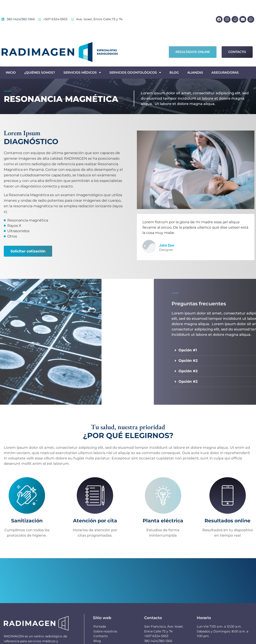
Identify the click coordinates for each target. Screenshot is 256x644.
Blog (174, 72)
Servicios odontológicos (135, 72)
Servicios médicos (82, 72)
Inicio (11, 72)
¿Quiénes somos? (40, 72)
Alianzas (195, 72)
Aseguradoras (225, 72)
